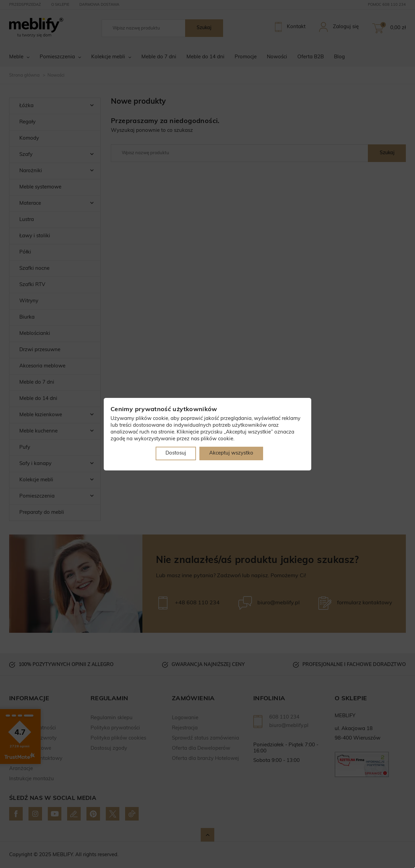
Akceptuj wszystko (231, 453)
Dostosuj (176, 453)
